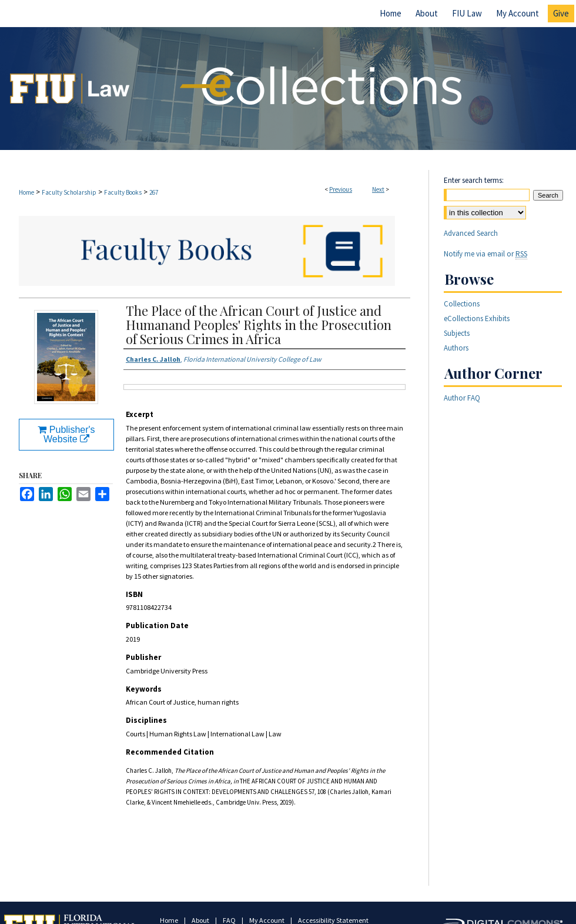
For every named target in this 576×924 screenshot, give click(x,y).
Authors (456, 348)
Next (378, 189)
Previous (341, 189)
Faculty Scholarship (69, 192)
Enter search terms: (474, 180)
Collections (462, 304)
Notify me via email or (485, 254)
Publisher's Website (66, 434)
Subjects (457, 333)
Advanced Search (471, 233)
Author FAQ (462, 398)
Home (26, 192)
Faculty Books (123, 192)
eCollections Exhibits (477, 318)
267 (154, 192)
